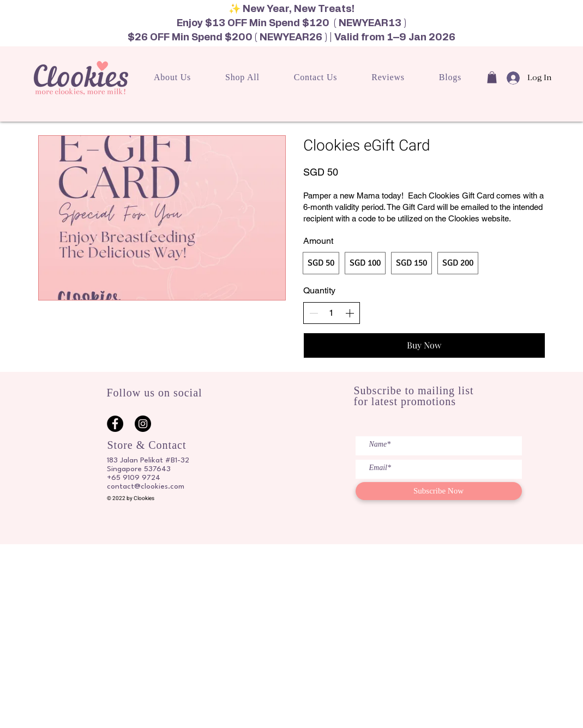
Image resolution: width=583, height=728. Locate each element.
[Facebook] (115, 424)
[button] (492, 77)
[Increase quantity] (350, 313)
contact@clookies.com (146, 486)
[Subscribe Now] (439, 491)
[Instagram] (143, 424)
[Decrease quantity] (314, 313)
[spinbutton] (332, 313)
